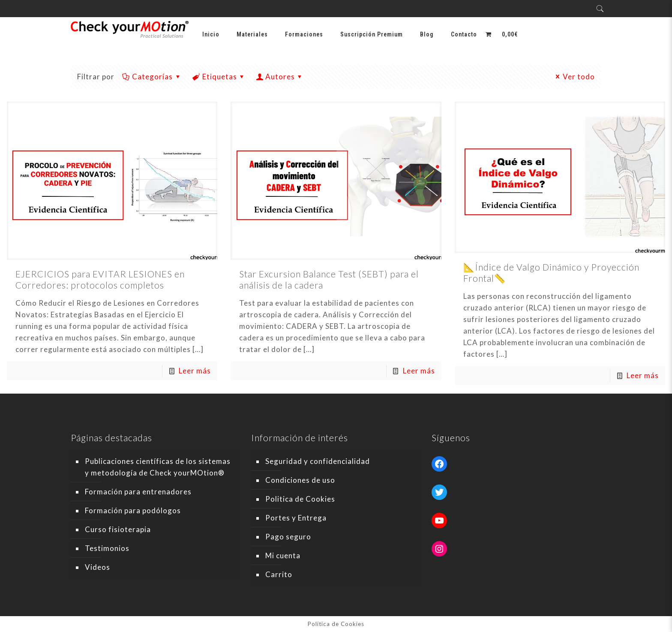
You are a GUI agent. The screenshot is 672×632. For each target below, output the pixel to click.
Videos (97, 567)
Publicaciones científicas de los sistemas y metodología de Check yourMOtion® (158, 467)
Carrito (279, 574)
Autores (280, 77)
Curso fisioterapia (118, 529)
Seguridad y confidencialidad (318, 461)
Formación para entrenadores (138, 492)
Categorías (152, 77)
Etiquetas (219, 77)
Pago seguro (288, 537)
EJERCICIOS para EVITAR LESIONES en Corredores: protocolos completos (100, 279)
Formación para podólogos (133, 510)
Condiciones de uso (300, 480)
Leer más (195, 371)
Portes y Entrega (296, 518)
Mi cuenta (283, 555)
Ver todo (574, 77)
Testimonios (107, 548)
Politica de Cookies (300, 499)
